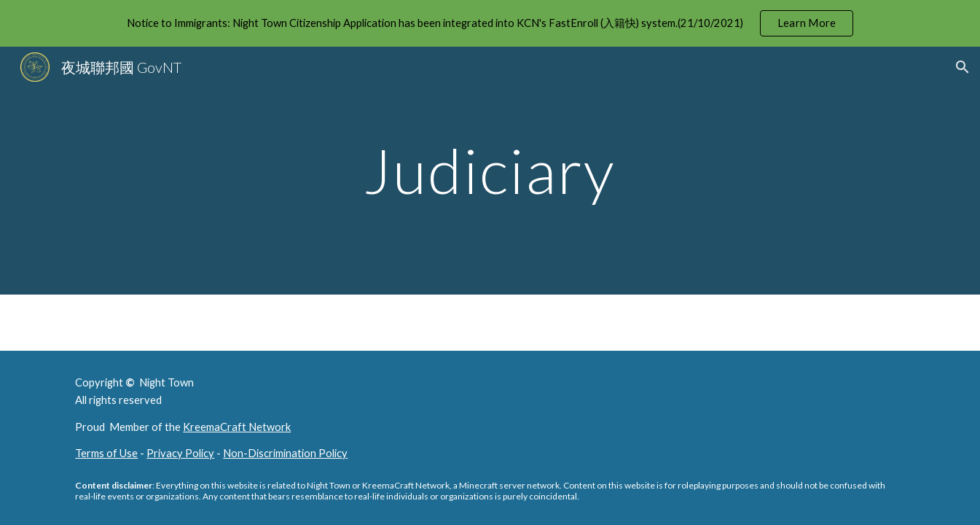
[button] (963, 67)
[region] (490, 23)
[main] (490, 170)
